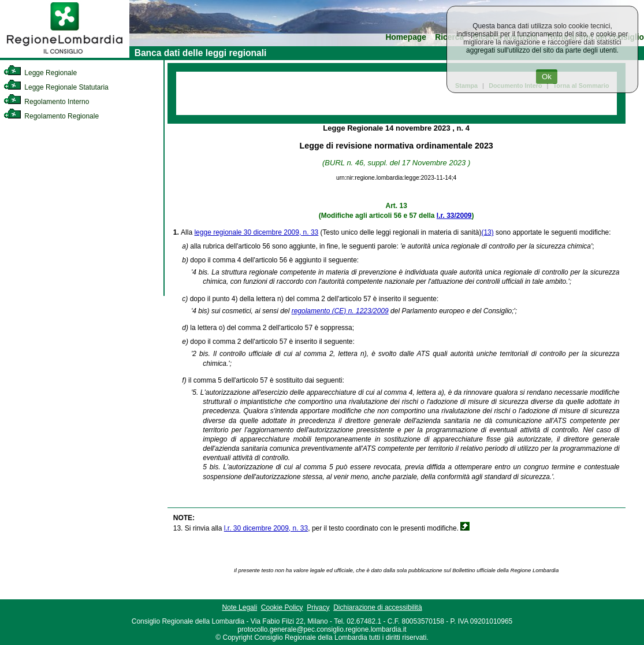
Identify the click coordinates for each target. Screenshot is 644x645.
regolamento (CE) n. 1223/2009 (340, 311)
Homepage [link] (406, 37)
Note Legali (239, 607)
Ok (547, 77)
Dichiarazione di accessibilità (377, 607)
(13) (487, 232)
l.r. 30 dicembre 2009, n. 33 (266, 528)
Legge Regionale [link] (40, 73)
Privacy (318, 607)
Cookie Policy (282, 607)
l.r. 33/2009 (454, 216)
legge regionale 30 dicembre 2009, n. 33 (256, 232)
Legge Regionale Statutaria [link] (56, 87)
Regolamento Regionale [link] (51, 116)
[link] (65, 55)
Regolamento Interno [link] (46, 102)
